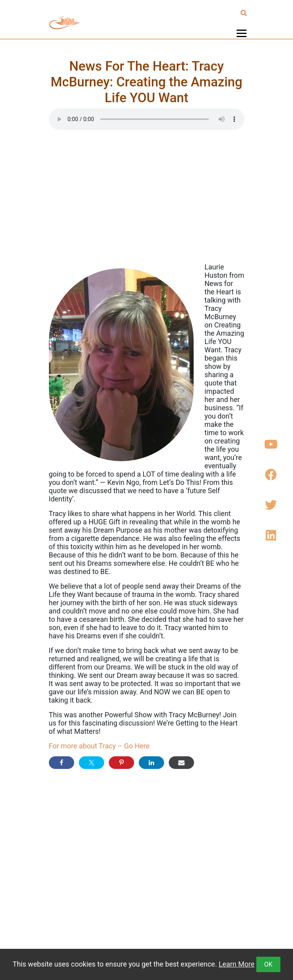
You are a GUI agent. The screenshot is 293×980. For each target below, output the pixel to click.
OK (268, 964)
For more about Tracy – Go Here (99, 746)
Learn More (236, 964)
